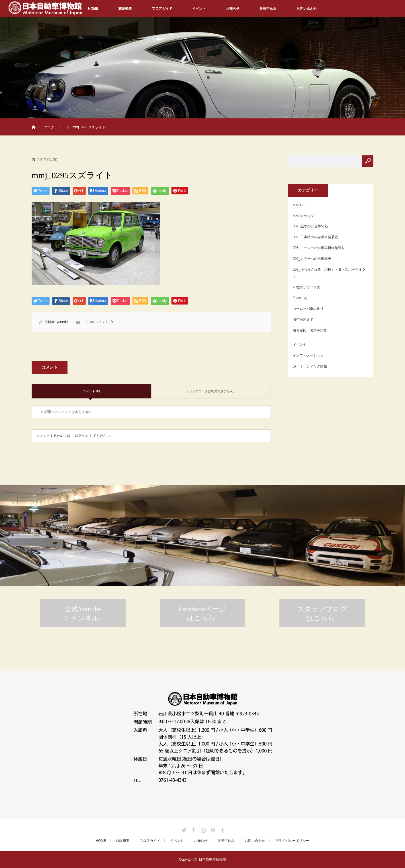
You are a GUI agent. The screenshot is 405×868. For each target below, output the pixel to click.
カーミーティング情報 (310, 366)
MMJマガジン (303, 216)
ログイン (81, 436)
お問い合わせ (307, 9)
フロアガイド (162, 9)
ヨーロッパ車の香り (308, 309)
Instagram (202, 829)
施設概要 (125, 9)
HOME (93, 9)
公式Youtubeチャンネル (82, 614)
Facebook (193, 829)
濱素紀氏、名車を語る (310, 330)
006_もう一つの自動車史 (312, 259)
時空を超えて (303, 320)
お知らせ (233, 9)
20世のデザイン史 (307, 287)
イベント (199, 9)
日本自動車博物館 (212, 859)
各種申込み (268, 9)
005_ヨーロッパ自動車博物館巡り (319, 248)
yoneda (62, 322)
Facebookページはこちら (202, 614)
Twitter (183, 829)
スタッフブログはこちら (322, 614)
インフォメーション (308, 355)
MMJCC (299, 205)
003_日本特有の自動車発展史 (315, 237)
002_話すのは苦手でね (310, 226)
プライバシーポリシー (292, 841)
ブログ (49, 127)
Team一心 (300, 298)
